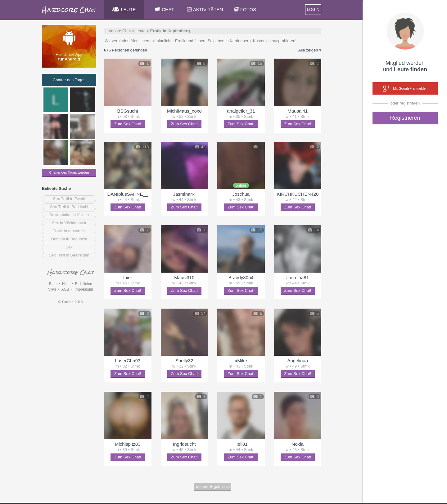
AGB (65, 289)
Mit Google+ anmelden (405, 89)
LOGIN (313, 9)
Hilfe (66, 284)
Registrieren (405, 118)
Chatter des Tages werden (69, 172)
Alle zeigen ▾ (310, 50)
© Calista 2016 (71, 302)
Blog (53, 284)
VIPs (52, 289)
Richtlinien (83, 284)
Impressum (84, 289)
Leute (140, 31)
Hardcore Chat (118, 31)
